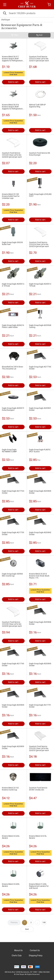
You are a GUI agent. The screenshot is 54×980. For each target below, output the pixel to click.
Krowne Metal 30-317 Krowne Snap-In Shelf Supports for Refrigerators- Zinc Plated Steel (12, 59)
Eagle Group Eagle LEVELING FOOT (40, 195)
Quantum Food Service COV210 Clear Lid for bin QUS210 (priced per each (39, 59)
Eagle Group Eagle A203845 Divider (40, 492)
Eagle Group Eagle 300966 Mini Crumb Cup (12, 575)
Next (27, 929)
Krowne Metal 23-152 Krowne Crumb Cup (10, 789)
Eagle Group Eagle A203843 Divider (40, 665)
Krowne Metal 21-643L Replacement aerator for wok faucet (39, 886)
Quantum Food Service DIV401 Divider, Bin (38, 789)
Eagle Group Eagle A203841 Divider (40, 409)
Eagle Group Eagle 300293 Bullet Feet (12, 243)
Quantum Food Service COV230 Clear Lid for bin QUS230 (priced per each (12, 624)
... (38, 922)
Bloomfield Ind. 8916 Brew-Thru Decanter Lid (13, 368)
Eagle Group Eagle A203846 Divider (40, 623)
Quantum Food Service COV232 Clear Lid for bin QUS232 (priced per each (39, 748)
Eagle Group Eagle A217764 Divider (13, 492)
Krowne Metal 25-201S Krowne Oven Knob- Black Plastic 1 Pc (39, 576)
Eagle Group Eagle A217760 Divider (13, 665)
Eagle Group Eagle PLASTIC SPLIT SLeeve (40, 451)
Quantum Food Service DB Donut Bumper (40, 154)
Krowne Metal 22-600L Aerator (11, 885)
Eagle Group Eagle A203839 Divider (13, 747)
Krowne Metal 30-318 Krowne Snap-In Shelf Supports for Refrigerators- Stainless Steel (12, 107)
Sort (39, 35)
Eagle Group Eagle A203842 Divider (40, 534)
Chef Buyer (6, 20)
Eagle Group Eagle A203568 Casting (40, 326)
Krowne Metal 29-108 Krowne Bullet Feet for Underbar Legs (11, 196)
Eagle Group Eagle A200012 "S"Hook (40, 285)
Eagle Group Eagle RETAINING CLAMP (9, 451)
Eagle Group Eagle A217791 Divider (40, 706)
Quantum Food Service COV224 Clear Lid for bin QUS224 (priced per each (39, 244)
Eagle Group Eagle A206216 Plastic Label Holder (13, 326)
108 (44, 922)
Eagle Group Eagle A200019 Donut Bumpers (13, 409)
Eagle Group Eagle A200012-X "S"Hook (13, 285)
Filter (15, 35)
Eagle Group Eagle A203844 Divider (13, 706)
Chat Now (13, 75)
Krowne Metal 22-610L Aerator (38, 837)
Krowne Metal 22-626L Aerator (11, 837)
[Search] (27, 13)
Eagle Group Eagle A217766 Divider (40, 368)
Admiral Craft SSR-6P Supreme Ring (37, 106)
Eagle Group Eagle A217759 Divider (13, 534)
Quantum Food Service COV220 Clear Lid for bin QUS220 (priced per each (12, 155)
